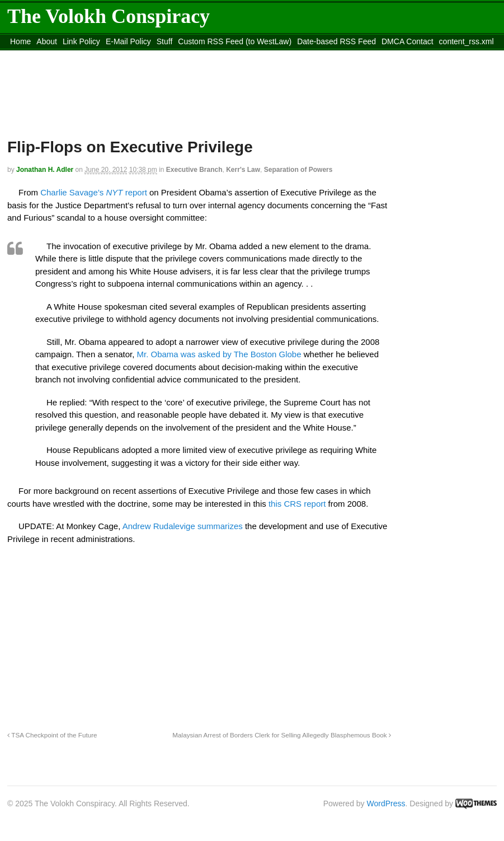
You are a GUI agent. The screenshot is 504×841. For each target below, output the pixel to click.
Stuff (165, 41)
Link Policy (81, 41)
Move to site (169, 55)
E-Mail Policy (128, 41)
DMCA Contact (408, 41)
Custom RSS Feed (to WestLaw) (235, 41)
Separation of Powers (298, 170)
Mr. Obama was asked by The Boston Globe (219, 354)
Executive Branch (194, 170)
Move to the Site (69, 55)
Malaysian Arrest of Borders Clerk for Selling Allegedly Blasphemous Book (282, 735)
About (47, 41)
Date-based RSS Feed (336, 41)
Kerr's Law (243, 170)
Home (20, 41)
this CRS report (297, 504)
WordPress (386, 803)
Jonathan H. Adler (45, 170)
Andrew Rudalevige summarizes (183, 526)
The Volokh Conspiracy (109, 16)
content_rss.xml (467, 41)
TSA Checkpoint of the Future (52, 735)
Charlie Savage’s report (94, 192)
